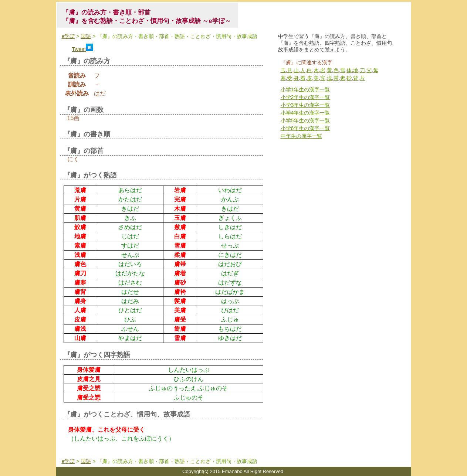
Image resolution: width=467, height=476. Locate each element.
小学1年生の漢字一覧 (305, 89)
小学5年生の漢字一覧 (305, 120)
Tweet (79, 49)
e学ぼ (68, 36)
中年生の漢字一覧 (301, 136)
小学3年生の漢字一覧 (305, 105)
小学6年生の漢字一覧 (305, 128)
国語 (86, 36)
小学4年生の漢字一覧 (305, 113)
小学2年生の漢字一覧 (305, 97)
